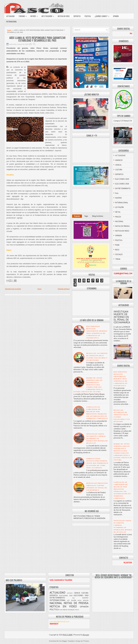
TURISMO (24, 15)
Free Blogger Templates (67, 641)
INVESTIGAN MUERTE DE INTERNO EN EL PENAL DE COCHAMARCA (122, 317)
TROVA (118, 259)
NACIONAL (119, 221)
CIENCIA (118, 165)
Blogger (86, 635)
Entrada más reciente (13, 289)
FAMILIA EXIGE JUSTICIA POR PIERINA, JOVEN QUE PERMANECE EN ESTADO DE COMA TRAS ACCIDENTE (97, 463)
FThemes (86, 641)
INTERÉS (35, 15)
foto (117, 193)
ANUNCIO (119, 160)
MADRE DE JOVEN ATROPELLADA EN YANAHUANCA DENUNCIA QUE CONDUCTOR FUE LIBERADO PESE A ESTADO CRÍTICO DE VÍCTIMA (88, 385)
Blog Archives (98, 216)
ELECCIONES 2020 (122, 179)
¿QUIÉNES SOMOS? (103, 15)
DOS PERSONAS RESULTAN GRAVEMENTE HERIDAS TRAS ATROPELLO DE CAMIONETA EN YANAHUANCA (120, 379)
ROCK (117, 250)
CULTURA (119, 170)
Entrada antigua (64, 289)
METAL (118, 212)
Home (9, 30)
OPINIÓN (116, 16)
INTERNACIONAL (12, 22)
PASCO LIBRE (68, 635)
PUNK (117, 245)
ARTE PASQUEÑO (49, 15)
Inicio (39, 289)
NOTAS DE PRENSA (122, 226)
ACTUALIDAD (10, 16)
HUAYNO (118, 198)
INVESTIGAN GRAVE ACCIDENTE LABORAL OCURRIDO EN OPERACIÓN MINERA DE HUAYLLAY (97, 439)
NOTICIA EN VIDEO (64, 16)
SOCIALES (119, 254)
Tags (86, 216)
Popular (77, 216)
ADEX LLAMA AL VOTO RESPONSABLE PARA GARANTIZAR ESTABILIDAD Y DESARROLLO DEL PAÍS (37, 39)
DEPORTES (77, 16)
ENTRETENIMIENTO (123, 188)
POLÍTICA (88, 16)
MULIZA (118, 217)
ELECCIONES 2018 (122, 184)
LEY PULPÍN (119, 207)
